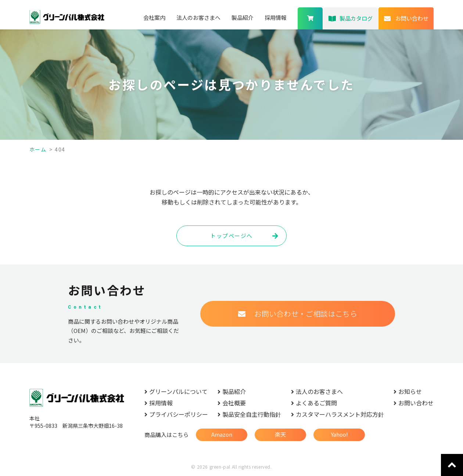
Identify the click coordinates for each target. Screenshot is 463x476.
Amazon (222, 434)
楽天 (280, 434)
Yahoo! (339, 434)
